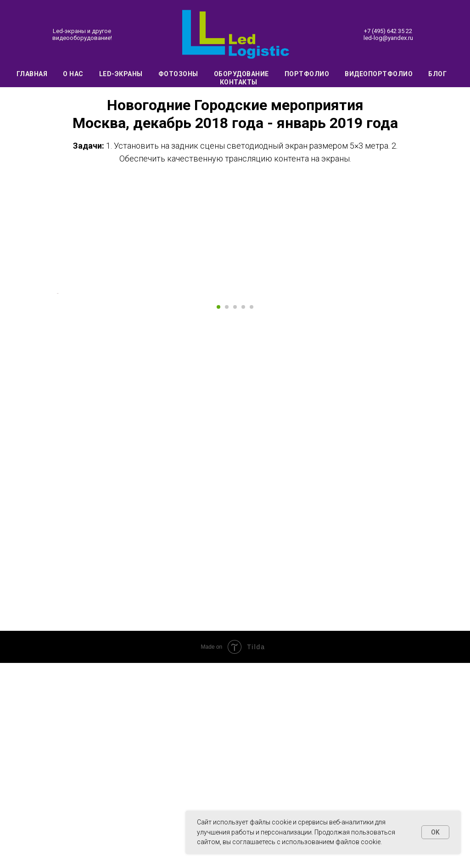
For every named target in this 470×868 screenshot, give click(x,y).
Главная (32, 74)
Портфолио (307, 74)
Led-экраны (121, 74)
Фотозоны (178, 74)
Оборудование (241, 74)
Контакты (239, 82)
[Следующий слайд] (414, 396)
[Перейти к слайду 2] (227, 512)
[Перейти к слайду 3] (235, 512)
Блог (437, 74)
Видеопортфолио (379, 74)
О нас (73, 74)
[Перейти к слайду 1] (218, 512)
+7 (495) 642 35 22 (388, 31)
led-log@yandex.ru (388, 38)
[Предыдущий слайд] (56, 396)
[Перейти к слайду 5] (252, 512)
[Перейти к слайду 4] (243, 512)
